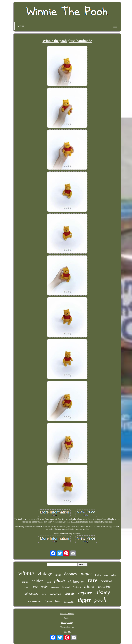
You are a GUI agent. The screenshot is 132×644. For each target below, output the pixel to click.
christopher (76, 581)
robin (44, 587)
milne (114, 575)
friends (89, 586)
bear (58, 601)
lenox (25, 582)
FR (69, 631)
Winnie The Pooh (67, 614)
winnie (26, 573)
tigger (84, 600)
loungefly (69, 602)
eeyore (85, 593)
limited (66, 587)
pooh (100, 600)
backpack (77, 587)
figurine (104, 586)
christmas (55, 588)
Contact (67, 618)
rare (92, 580)
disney (103, 592)
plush (60, 581)
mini (58, 575)
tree (35, 587)
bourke (106, 581)
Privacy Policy (67, 623)
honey (27, 587)
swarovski (35, 601)
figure (48, 601)
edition (38, 581)
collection (56, 594)
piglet (86, 574)
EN (65, 631)
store (106, 576)
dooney (71, 574)
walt (49, 582)
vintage (45, 574)
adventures (31, 594)
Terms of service (67, 627)
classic (70, 593)
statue (44, 594)
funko (98, 575)
